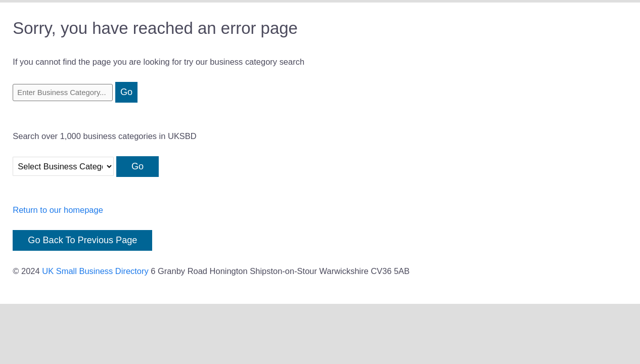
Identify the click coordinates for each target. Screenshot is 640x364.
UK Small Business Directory (95, 271)
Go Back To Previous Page (82, 240)
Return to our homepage (58, 210)
